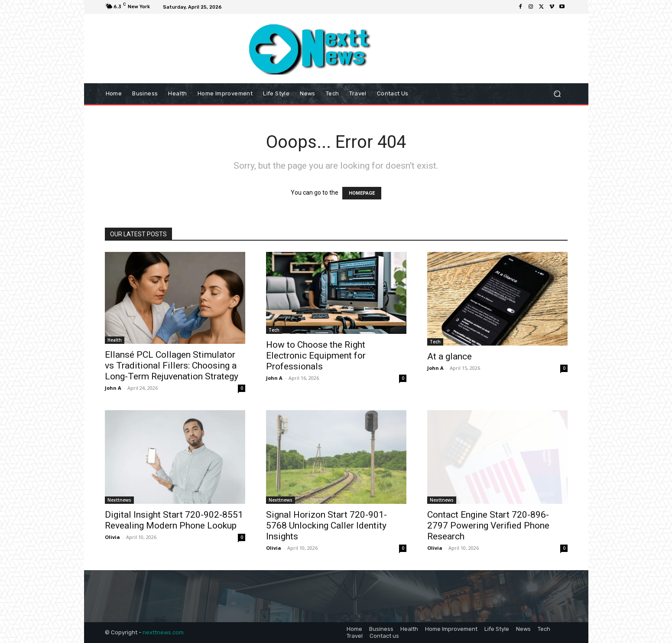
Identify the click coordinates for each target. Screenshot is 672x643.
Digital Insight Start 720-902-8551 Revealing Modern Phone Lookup (174, 520)
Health (115, 340)
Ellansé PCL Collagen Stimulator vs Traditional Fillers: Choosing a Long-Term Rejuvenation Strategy (172, 366)
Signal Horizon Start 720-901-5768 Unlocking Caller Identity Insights (326, 525)
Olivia (112, 537)
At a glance (450, 356)
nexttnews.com (163, 632)
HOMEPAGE (362, 193)
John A (113, 388)
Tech (274, 330)
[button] (557, 94)
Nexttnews (119, 500)
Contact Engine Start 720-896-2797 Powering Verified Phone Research (488, 525)
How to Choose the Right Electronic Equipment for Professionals (316, 356)
